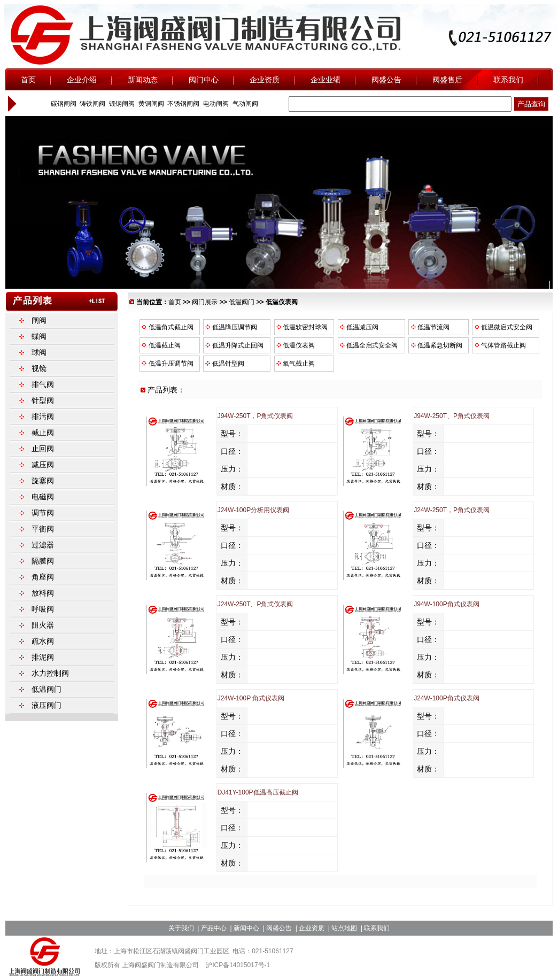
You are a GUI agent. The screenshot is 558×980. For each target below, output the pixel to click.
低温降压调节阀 (230, 327)
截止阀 (43, 433)
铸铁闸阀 (92, 104)
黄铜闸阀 (150, 104)
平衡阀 (43, 529)
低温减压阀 (359, 327)
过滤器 (43, 545)
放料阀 (43, 593)
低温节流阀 (429, 327)
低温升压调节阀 (167, 364)
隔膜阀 (43, 561)
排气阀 (43, 384)
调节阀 (43, 513)
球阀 (39, 352)
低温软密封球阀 (301, 327)
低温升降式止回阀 (234, 345)
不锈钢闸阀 (183, 104)
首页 (175, 302)
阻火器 (43, 625)
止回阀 (43, 449)
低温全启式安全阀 (368, 345)
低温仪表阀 (295, 345)
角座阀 (43, 577)
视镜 (39, 368)
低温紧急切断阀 (436, 345)
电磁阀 (43, 497)
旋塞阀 (43, 481)
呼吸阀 (43, 609)
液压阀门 (46, 705)
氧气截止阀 (295, 364)
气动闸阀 (244, 104)
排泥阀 (43, 657)
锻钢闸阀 (121, 104)
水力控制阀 (50, 673)
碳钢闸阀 (62, 104)
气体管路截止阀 (499, 345)
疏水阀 (43, 641)
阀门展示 (205, 302)
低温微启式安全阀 (502, 327)
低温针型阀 (224, 364)
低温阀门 (242, 302)
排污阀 (43, 416)
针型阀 (43, 400)
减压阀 (43, 465)
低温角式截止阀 (167, 327)
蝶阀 (39, 336)
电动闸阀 (215, 104)
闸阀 (39, 320)
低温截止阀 (160, 345)
